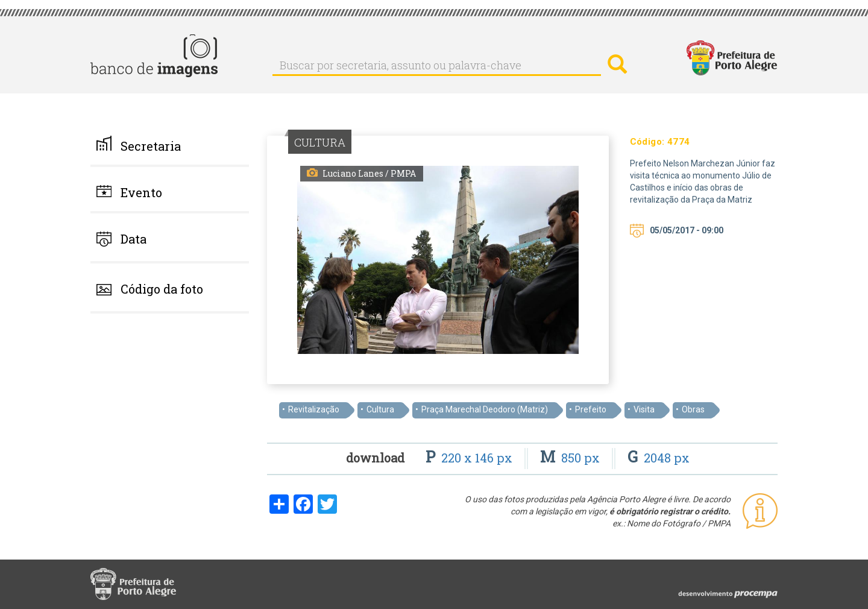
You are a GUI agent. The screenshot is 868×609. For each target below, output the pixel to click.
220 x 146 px (470, 458)
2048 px (659, 458)
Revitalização (314, 409)
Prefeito (591, 409)
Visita (644, 409)
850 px (571, 458)
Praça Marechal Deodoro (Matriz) (485, 409)
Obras (693, 409)
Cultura (380, 409)
